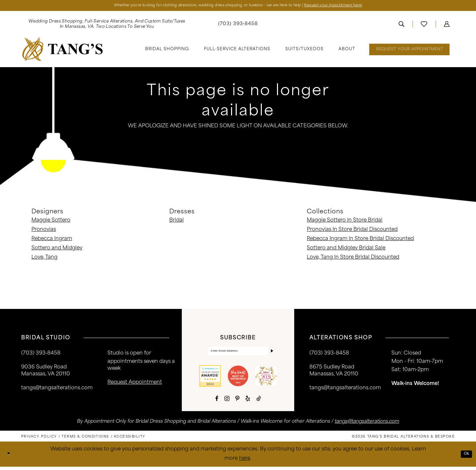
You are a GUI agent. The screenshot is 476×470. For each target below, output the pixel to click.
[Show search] (401, 25)
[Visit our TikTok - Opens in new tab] (258, 402)
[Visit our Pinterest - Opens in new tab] (237, 402)
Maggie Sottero (51, 222)
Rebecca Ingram (52, 240)
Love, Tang (44, 259)
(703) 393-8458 (329, 355)
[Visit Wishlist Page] (424, 25)
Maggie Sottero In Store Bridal (345, 222)
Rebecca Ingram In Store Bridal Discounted (360, 240)
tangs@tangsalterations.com (57, 389)
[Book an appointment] (409, 51)
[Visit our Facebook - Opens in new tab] (217, 402)
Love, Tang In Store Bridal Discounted (353, 259)
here (245, 462)
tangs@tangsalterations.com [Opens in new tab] (367, 425)
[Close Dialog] (10, 458)
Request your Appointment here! (357, 6)
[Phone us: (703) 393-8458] (238, 26)
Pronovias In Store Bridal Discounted (352, 231)
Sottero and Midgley (57, 250)
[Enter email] (238, 353)
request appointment (135, 384)
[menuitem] (107, 25)
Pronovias (44, 231)
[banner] (63, 50)
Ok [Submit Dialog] (465, 457)
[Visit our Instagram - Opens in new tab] (227, 402)
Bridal (177, 222)
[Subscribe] (271, 353)
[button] (447, 25)
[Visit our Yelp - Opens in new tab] (248, 402)
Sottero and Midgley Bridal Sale (346, 250)
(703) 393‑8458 (41, 355)
